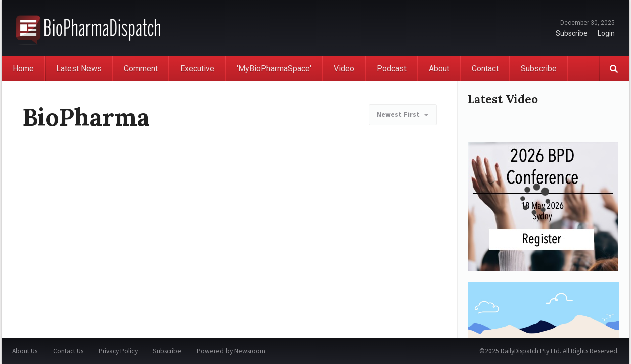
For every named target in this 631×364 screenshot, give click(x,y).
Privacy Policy (118, 351)
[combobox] (403, 115)
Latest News (79, 69)
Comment (141, 69)
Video (344, 69)
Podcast (392, 69)
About (439, 69)
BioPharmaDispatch (88, 28)
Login (606, 33)
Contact (485, 69)
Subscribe (572, 33)
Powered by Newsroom (231, 351)
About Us (25, 351)
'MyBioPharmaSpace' (274, 69)
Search (614, 69)
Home (23, 69)
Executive (197, 69)
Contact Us (68, 351)
